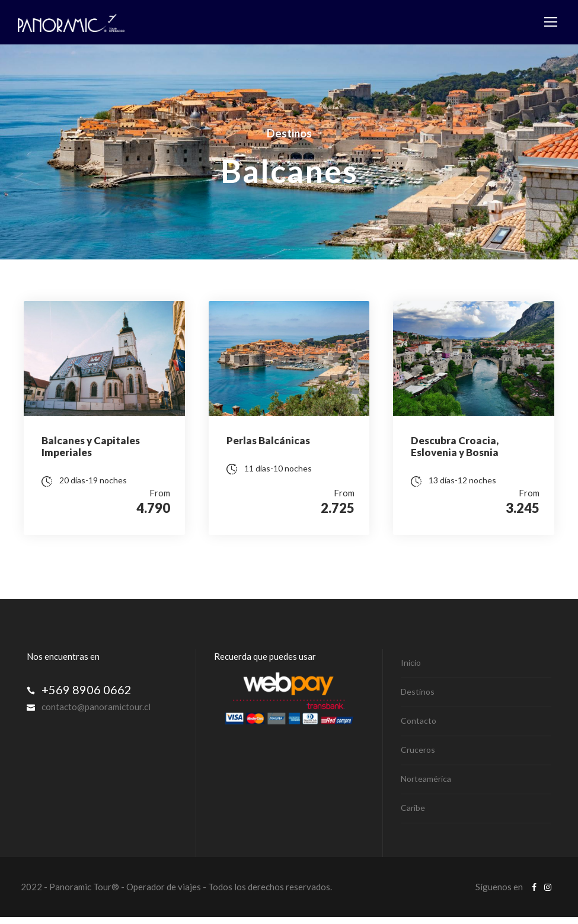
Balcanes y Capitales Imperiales (91, 446)
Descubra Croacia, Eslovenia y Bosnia (455, 446)
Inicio (411, 670)
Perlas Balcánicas (268, 440)
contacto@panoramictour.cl (96, 714)
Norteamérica (426, 786)
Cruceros (418, 757)
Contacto (419, 728)
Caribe (413, 815)
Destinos (418, 699)
